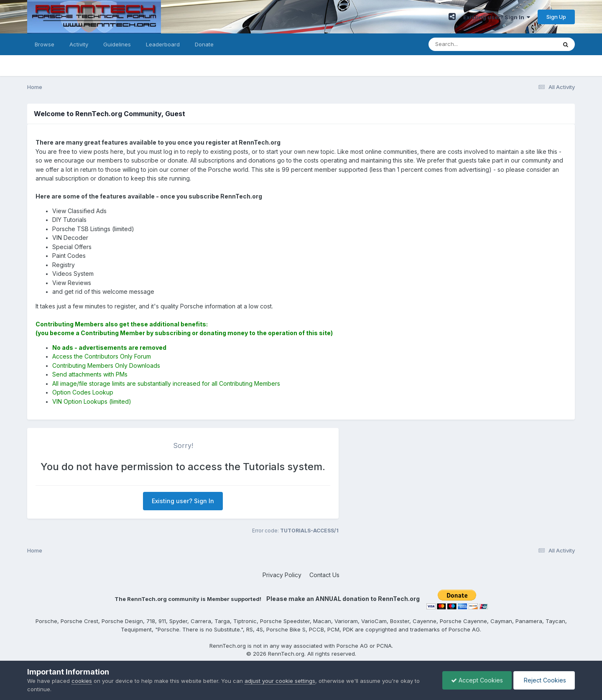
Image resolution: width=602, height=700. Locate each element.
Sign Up (556, 17)
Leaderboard (163, 44)
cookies (82, 681)
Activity (79, 44)
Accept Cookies (477, 680)
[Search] (470, 44)
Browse (45, 44)
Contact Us (324, 575)
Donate (204, 44)
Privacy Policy (282, 575)
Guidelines (117, 44)
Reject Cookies (544, 680)
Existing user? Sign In (497, 17)
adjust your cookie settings (280, 681)
